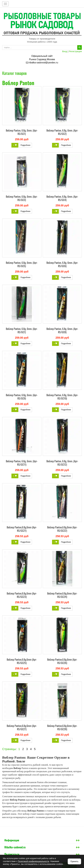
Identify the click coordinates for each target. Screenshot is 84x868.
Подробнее (25, 145)
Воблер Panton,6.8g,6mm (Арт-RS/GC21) (22, 529)
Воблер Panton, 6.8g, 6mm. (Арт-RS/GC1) (22, 132)
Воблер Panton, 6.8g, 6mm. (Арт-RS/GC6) (62, 264)
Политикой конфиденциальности (33, 861)
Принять (74, 861)
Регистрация (75, 51)
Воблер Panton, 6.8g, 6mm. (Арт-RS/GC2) (62, 132)
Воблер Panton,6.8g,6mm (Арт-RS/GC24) (62, 595)
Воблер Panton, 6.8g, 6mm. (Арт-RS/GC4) (62, 198)
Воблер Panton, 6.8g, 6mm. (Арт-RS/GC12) (62, 463)
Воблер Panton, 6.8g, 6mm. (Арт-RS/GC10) (62, 397)
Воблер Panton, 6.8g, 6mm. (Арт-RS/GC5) (22, 264)
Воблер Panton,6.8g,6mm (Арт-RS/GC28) (62, 727)
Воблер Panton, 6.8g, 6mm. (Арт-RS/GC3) (22, 198)
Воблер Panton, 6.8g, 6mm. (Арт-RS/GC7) (22, 330)
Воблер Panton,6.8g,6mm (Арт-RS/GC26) (62, 661)
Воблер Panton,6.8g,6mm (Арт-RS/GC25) (22, 661)
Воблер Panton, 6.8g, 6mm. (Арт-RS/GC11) (22, 463)
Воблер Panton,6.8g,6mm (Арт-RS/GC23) (22, 595)
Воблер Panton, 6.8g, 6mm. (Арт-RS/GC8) (62, 330)
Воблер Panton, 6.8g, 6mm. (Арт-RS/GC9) (22, 397)
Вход (65, 51)
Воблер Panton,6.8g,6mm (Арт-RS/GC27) (22, 727)
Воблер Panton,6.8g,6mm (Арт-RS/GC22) (62, 529)
